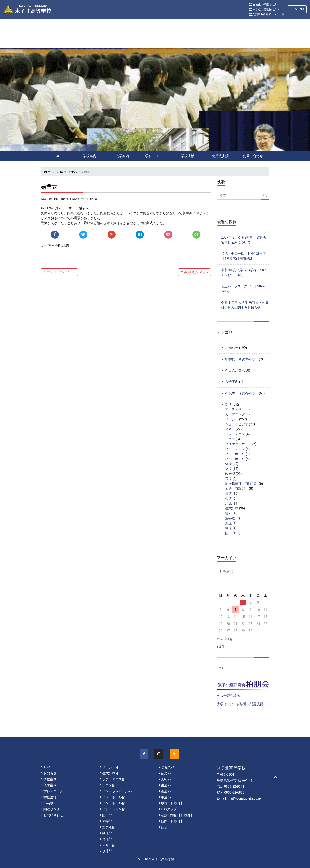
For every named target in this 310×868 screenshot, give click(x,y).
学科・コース (155, 156)
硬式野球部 (110, 773)
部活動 (48, 803)
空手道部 (109, 827)
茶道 (228, 523)
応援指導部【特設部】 (242, 484)
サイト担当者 (89, 199)
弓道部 (107, 839)
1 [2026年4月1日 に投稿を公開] (243, 603)
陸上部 (107, 815)
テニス (230, 439)
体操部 (107, 821)
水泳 (228, 503)
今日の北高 (68, 172)
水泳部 (107, 851)
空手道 (230, 518)
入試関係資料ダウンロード (267, 14)
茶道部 (166, 791)
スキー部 (109, 845)
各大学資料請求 (228, 696)
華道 (228, 528)
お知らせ (232, 348)
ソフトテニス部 (114, 779)
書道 (228, 493)
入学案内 (122, 156)
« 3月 (221, 647)
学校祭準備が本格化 (194, 272)
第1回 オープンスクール (59, 272)
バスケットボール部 (117, 791)
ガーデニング (235, 414)
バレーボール (235, 454)
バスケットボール (238, 444)
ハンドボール (235, 459)
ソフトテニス (235, 434)
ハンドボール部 (114, 803)
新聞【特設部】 (172, 821)
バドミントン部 (114, 809)
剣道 (228, 469)
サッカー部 (110, 767)
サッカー (232, 419)
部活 (228, 404)
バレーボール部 (114, 797)
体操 (228, 464)
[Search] (239, 196)
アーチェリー (235, 409)
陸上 (228, 533)
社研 (228, 513)
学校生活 (188, 156)
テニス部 (109, 785)
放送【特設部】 (237, 489)
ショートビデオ (237, 424)
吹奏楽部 (167, 767)
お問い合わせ (253, 156)
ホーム (50, 172)
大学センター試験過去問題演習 (240, 704)
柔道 (228, 498)
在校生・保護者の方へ (264, 4)
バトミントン (235, 449)
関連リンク (52, 809)
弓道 (228, 479)
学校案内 (90, 156)
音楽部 (166, 773)
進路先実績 (220, 156)
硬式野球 (232, 508)
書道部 (166, 785)
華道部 (166, 797)
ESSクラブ (169, 809)
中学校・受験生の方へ (264, 9)
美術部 (166, 779)
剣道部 (107, 833)
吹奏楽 (230, 474)
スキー (230, 429)
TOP (57, 156)
